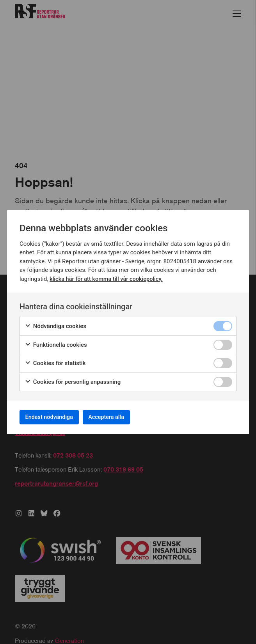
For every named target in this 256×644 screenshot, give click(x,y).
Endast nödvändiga (54, 417)
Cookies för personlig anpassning (73, 380)
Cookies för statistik (55, 361)
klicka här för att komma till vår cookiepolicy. (108, 277)
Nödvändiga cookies (55, 324)
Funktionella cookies (56, 343)
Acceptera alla (121, 417)
